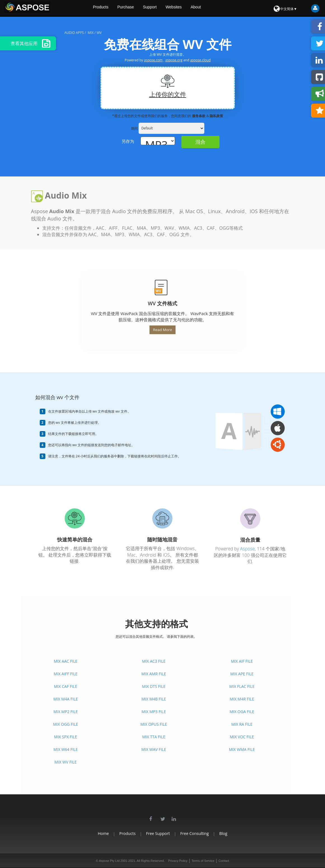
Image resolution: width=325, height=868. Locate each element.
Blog (235, 833)
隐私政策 (216, 116)
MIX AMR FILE (154, 674)
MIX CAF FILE (66, 686)
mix (91, 33)
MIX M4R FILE (242, 699)
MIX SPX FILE (66, 737)
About (208, 8)
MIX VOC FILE (242, 737)
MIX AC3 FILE (154, 661)
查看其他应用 (31, 43)
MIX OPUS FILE (154, 724)
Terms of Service (203, 861)
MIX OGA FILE (242, 712)
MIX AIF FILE (242, 661)
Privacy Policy (178, 861)
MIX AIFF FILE (66, 674)
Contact (224, 861)
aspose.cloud (200, 60)
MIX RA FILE (242, 724)
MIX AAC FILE (66, 661)
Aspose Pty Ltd (109, 861)
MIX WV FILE (66, 762)
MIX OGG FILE (66, 724)
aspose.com (153, 60)
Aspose (247, 549)
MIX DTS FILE (154, 686)
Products (109, 8)
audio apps (74, 33)
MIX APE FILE (242, 674)
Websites (185, 8)
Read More (162, 330)
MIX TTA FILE (154, 737)
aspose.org (174, 60)
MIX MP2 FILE (66, 712)
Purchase (135, 8)
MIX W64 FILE (66, 749)
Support (160, 8)
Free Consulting (200, 833)
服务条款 (199, 116)
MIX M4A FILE (66, 699)
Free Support (158, 833)
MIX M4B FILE (154, 699)
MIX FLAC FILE (242, 686)
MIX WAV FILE (154, 749)
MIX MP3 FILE (154, 712)
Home (92, 833)
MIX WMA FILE (242, 749)
